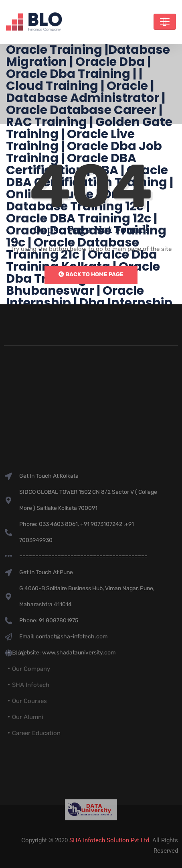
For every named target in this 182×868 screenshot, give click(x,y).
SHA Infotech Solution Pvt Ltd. (110, 840)
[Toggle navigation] (165, 22)
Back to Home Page (91, 274)
